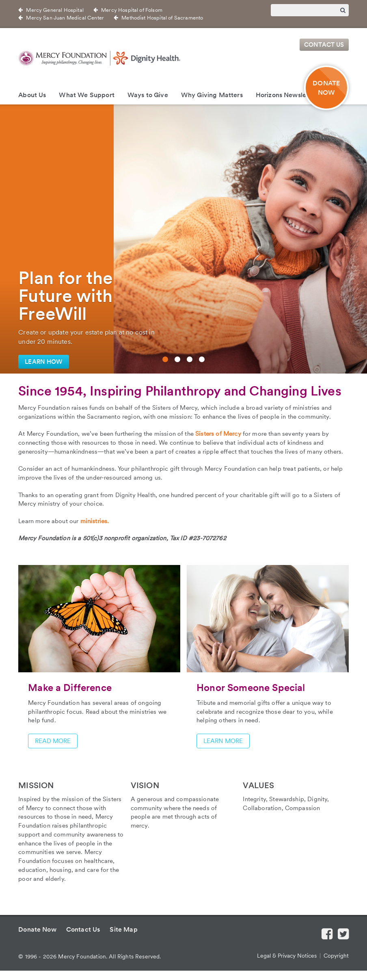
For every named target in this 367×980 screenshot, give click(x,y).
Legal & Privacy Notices (287, 956)
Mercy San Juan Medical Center (65, 18)
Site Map (123, 929)
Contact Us (324, 45)
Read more (53, 741)
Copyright (336, 956)
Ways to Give (148, 95)
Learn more (223, 741)
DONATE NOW (326, 88)
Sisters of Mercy (218, 434)
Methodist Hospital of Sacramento (162, 18)
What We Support (86, 95)
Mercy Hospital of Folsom (132, 10)
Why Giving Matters (212, 95)
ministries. (95, 521)
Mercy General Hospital (55, 10)
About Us (32, 95)
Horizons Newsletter (287, 95)
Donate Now (37, 929)
